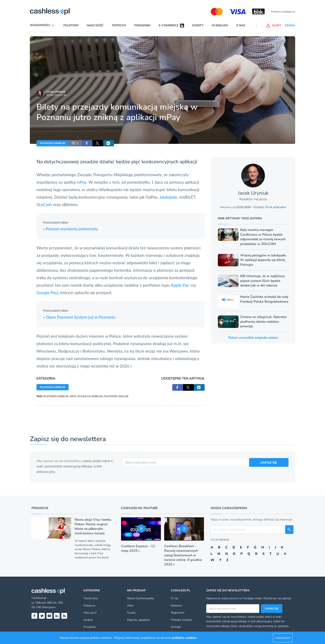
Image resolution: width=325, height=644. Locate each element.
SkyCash (45, 204)
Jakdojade (168, 197)
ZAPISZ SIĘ (269, 462)
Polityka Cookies (181, 620)
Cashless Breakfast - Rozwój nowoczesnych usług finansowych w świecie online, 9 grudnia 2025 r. (183, 555)
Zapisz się (272, 609)
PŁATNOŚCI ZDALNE (116, 396)
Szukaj (131, 613)
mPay (81, 182)
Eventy (198, 25)
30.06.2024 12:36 (56, 95)
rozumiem (283, 638)
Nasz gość (95, 25)
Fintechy (119, 25)
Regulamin (178, 613)
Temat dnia (91, 598)
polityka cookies (184, 638)
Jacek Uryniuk (56, 92)
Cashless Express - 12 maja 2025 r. (138, 548)
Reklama (176, 606)
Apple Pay (180, 285)
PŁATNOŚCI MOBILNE (53, 143)
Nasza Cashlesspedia (141, 598)
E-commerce (169, 25)
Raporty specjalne (138, 620)
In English (220, 25)
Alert (130, 606)
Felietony (71, 25)
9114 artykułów (276, 207)
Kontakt (176, 627)
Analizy (88, 620)
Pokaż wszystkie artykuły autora (253, 338)
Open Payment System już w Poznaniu (79, 317)
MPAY (73, 396)
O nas (241, 25)
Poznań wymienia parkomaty (71, 229)
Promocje (40, 508)
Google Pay (47, 292)
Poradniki (142, 25)
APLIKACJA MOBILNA (90, 396)
